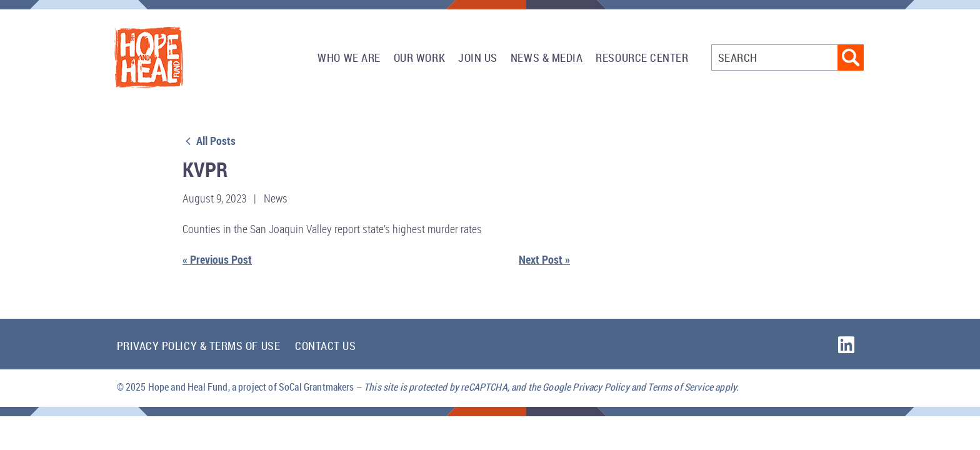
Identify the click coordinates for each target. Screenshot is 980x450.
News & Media (547, 57)
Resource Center (642, 57)
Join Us (478, 57)
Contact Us (325, 346)
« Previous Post (217, 259)
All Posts (209, 141)
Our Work (419, 57)
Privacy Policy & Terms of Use (199, 346)
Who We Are (349, 57)
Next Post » (544, 259)
